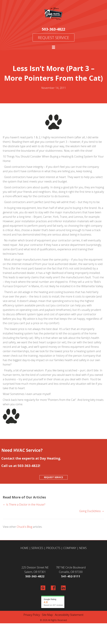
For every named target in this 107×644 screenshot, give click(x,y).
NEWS (83, 548)
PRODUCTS (53, 548)
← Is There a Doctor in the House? (24, 504)
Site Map (47, 615)
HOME (24, 548)
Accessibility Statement (69, 615)
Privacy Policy (32, 615)
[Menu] (53, 47)
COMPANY (70, 548)
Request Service (53, 38)
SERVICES (37, 548)
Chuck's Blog (24, 527)
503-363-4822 (53, 29)
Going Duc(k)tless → (92, 511)
